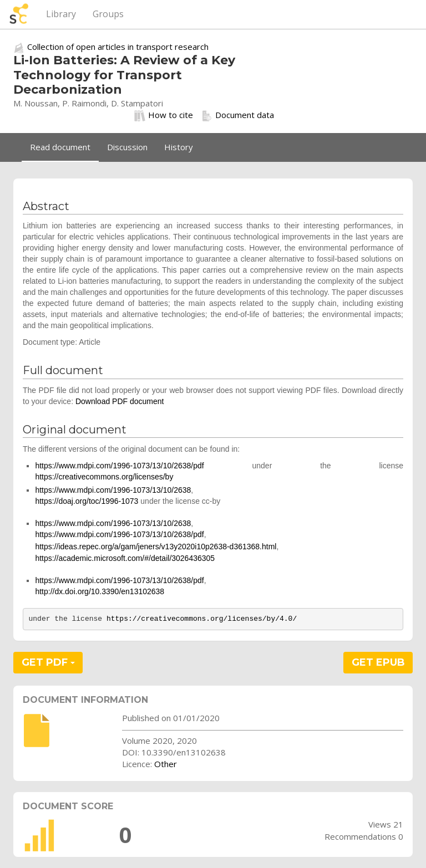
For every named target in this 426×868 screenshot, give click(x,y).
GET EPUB (378, 662)
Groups (108, 14)
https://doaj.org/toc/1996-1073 (87, 501)
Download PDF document (120, 401)
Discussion (127, 147)
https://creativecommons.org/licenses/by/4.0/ (202, 619)
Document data (238, 115)
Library (61, 14)
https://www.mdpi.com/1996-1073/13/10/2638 (113, 490)
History (179, 147)
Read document (60, 147)
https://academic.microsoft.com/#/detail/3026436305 (125, 558)
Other (166, 764)
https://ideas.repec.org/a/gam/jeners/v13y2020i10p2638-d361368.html (156, 547)
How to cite (164, 115)
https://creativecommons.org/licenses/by (104, 477)
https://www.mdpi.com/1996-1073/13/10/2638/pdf (119, 466)
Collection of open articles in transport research (118, 47)
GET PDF (48, 662)
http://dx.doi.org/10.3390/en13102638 (100, 591)
